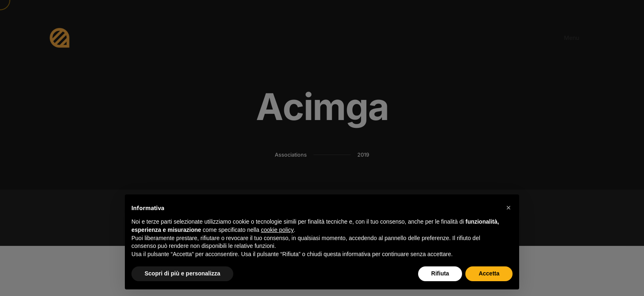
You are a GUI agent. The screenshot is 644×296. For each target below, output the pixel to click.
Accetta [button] (489, 273)
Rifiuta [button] (440, 273)
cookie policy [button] (277, 230)
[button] (508, 208)
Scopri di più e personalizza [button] (182, 273)
